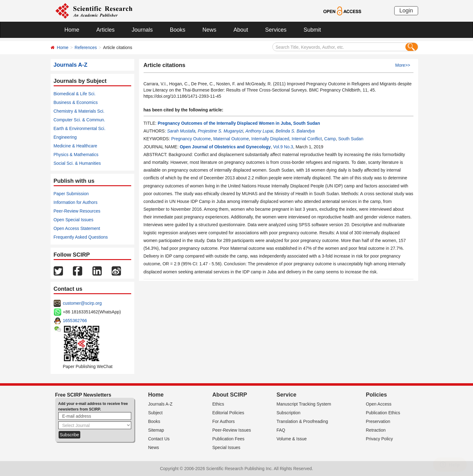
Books (178, 30)
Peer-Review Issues (232, 430)
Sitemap (156, 430)
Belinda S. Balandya (295, 131)
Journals (142, 30)
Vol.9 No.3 (283, 147)
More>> (403, 65)
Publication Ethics (383, 413)
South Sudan (351, 139)
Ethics (218, 404)
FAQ (281, 430)
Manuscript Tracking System (304, 404)
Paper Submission (71, 194)
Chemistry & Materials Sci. (79, 111)
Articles (106, 30)
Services (276, 30)
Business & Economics (76, 102)
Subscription (289, 413)
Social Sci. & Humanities (77, 163)
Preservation (378, 421)
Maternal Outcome (231, 139)
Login (406, 11)
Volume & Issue (292, 439)
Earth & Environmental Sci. (80, 128)
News (210, 30)
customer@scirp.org (82, 303)
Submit (312, 30)
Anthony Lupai (259, 131)
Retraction (376, 430)
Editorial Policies (228, 413)
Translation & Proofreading (302, 421)
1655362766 (75, 321)
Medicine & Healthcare (76, 146)
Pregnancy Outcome (191, 139)
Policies (377, 395)
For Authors (224, 421)
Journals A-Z (161, 404)
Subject (156, 413)
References (86, 47)
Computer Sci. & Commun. (80, 120)
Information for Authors (76, 202)
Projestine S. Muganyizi (221, 131)
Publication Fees (229, 439)
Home (72, 30)
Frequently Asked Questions (81, 237)
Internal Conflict (307, 139)
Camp (330, 139)
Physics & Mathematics (76, 155)
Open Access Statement (77, 228)
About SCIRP (230, 395)
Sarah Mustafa (181, 131)
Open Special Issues (74, 220)
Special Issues (226, 447)
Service (287, 395)
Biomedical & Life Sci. (75, 94)
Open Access (379, 404)
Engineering (65, 137)
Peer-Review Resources (77, 211)
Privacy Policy (379, 439)
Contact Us (159, 439)
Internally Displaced (270, 139)
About (241, 30)
